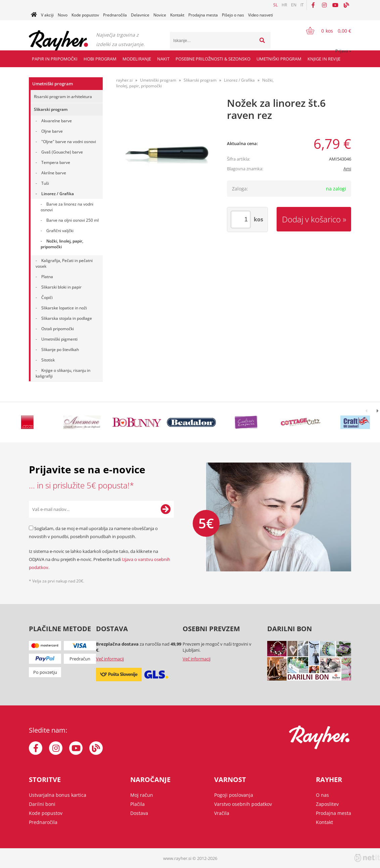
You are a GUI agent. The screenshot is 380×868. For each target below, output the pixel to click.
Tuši (45, 183)
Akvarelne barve (57, 121)
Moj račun (142, 795)
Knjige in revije (324, 59)
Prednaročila (115, 15)
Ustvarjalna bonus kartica (58, 795)
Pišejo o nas (233, 15)
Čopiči (47, 297)
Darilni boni (42, 804)
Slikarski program (51, 109)
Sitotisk (48, 360)
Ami (347, 169)
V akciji (47, 15)
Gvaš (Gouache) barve (62, 152)
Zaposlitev (327, 804)
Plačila (137, 804)
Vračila (222, 813)
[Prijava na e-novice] (165, 509)
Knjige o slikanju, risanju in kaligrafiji (63, 373)
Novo (63, 15)
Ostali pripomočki (58, 329)
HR (284, 5)
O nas (322, 795)
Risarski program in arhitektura (63, 97)
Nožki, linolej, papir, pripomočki (62, 244)
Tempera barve (56, 162)
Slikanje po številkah (60, 350)
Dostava (139, 813)
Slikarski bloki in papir (61, 287)
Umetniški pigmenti (59, 339)
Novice (160, 15)
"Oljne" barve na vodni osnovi (69, 142)
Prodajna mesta (203, 15)
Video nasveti (260, 15)
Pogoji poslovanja (234, 795)
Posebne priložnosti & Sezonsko (213, 59)
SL (275, 5)
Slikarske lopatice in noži (64, 308)
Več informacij (110, 659)
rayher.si (124, 80)
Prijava (343, 51)
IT (302, 5)
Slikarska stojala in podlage (67, 318)
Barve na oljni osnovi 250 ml (73, 220)
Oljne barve (52, 131)
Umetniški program (279, 59)
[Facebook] (313, 5)
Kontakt (177, 15)
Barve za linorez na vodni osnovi (67, 207)
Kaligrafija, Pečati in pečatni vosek (64, 263)
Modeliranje (137, 59)
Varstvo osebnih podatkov (243, 804)
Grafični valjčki (60, 231)
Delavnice (140, 15)
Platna (47, 277)
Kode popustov (85, 15)
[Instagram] (324, 5)
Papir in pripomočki (55, 59)
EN (294, 5)
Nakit (163, 59)
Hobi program (100, 59)
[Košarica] (324, 31)
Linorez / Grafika (58, 194)
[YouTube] (335, 5)
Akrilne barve (54, 173)
